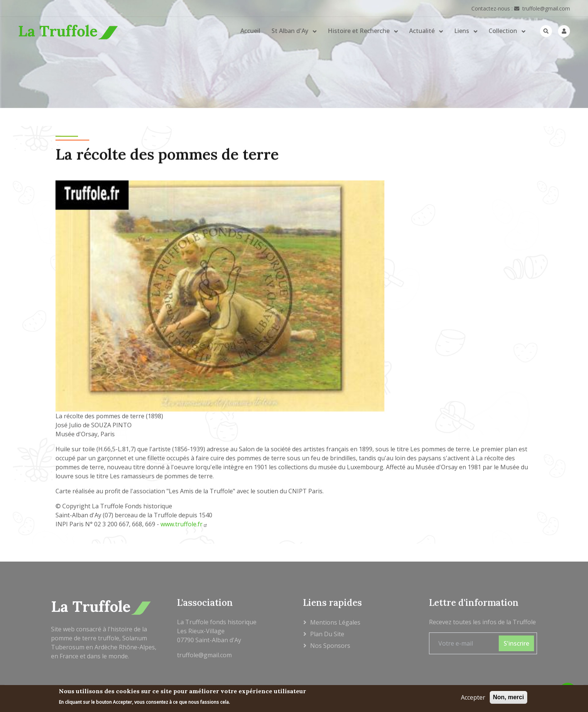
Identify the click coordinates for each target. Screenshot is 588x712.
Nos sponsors (330, 646)
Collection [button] (504, 31)
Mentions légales (335, 622)
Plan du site (327, 634)
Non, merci (509, 698)
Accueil (250, 31)
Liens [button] (462, 31)
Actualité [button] (423, 31)
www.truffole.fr (184, 524)
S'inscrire (516, 643)
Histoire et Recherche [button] (359, 31)
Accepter (473, 698)
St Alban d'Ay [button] (291, 31)
